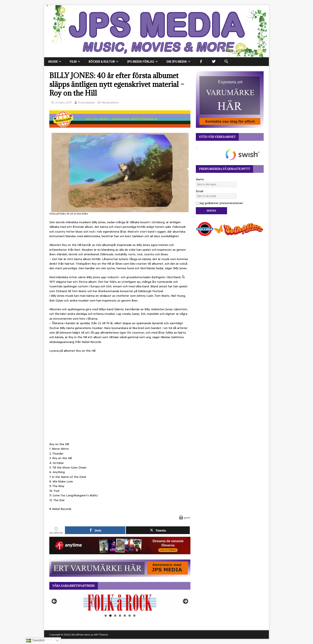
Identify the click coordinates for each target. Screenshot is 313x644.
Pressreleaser (86, 103)
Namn (200, 179)
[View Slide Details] (120, 603)
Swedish (35, 641)
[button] (226, 62)
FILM (73, 62)
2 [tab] (110, 616)
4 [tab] (120, 616)
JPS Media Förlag (141, 62)
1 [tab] (106, 616)
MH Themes (101, 635)
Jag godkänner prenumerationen (219, 203)
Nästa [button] (185, 602)
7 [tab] (134, 616)
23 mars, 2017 (63, 103)
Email (199, 191)
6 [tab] (130, 616)
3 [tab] (115, 616)
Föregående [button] (55, 602)
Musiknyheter (111, 103)
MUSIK (53, 62)
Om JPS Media (177, 62)
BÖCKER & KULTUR (102, 62)
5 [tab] (125, 616)
